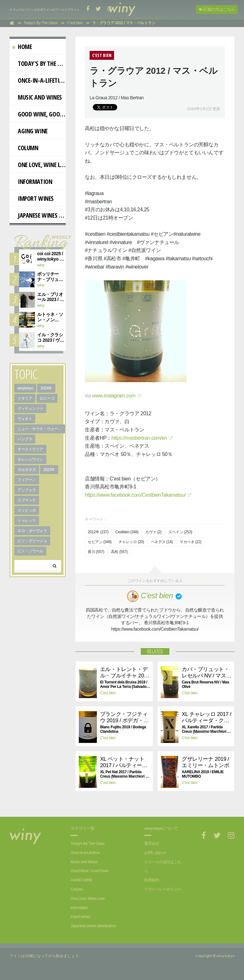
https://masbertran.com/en (139, 438)
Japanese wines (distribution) (39, 215)
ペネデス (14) (162, 542)
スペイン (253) (180, 532)
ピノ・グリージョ (32, 541)
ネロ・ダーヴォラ (32, 531)
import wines (33, 198)
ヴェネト (25, 419)
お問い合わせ (155, 853)
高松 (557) (119, 552)
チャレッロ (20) (131, 542)
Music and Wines (37, 97)
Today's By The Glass (39, 63)
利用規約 (152, 880)
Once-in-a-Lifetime (39, 80)
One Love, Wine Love (39, 165)
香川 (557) (96, 552)
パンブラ (25, 439)
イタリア (25, 398)
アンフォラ (27, 490)
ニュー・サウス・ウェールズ (41, 429)
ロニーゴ (47, 398)
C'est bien (108, 693)
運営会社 (152, 843)
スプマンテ (27, 500)
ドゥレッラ (27, 521)
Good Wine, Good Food (39, 114)
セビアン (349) (100, 542)
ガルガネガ (27, 470)
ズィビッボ (27, 510)
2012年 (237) (98, 532)
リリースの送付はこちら (163, 867)
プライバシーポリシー (163, 889)
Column (25, 148)
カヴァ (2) (153, 532)
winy (41, 265)
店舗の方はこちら (217, 9)
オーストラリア (30, 449)
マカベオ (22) (190, 542)
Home (22, 47)
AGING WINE (30, 131)
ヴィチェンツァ (30, 409)
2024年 (46, 388)
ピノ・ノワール (30, 551)
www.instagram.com (114, 396)
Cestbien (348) (127, 532)
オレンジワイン (30, 459)
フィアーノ (27, 480)
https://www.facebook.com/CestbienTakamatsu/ (135, 495)
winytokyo (25, 388)
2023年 (49, 470)
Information (32, 182)
